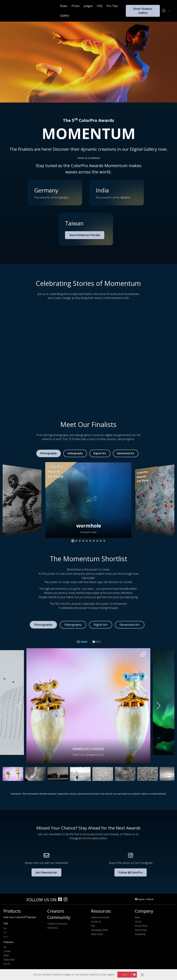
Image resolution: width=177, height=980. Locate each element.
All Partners (53, 928)
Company (144, 911)
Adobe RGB (9, 960)
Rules (64, 6)
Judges (88, 6)
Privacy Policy (141, 926)
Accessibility (140, 934)
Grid (96, 642)
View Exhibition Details (85, 235)
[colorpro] (14, 899)
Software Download (100, 917)
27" (5, 933)
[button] (86, 229)
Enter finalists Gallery (143, 11)
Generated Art (126, 453)
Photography (49, 453)
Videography (75, 453)
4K (5, 947)
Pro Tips (112, 6)
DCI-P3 (7, 964)
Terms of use (141, 930)
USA (125, 974)
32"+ (6, 937)
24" (5, 928)
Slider (82, 642)
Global (150, 899)
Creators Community (57, 924)
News (137, 917)
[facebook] (61, 900)
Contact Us (96, 922)
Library (138, 922)
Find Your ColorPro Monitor (20, 917)
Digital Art (100, 453)
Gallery (65, 16)
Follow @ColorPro (131, 872)
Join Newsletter (46, 872)
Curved (7, 951)
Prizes (76, 6)
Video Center (97, 934)
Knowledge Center (99, 930)
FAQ (100, 6)
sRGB (6, 955)
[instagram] (66, 900)
